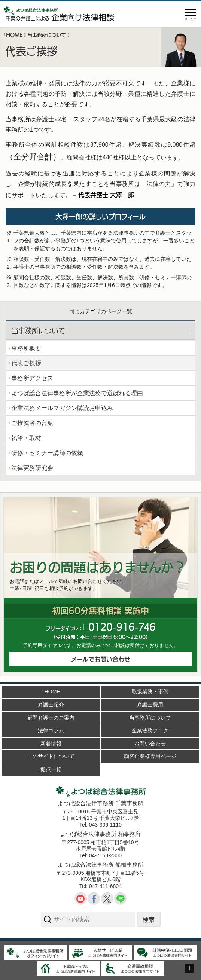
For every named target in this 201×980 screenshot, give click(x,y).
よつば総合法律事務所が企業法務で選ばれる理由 (77, 393)
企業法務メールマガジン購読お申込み (62, 408)
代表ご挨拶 (26, 363)
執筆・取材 (26, 438)
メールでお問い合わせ (101, 659)
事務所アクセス (32, 378)
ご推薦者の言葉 (32, 423)
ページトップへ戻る (189, 972)
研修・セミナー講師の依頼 (47, 453)
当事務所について (38, 330)
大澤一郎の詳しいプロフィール (100, 216)
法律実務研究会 (32, 468)
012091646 (122, 626)
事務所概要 (26, 349)
